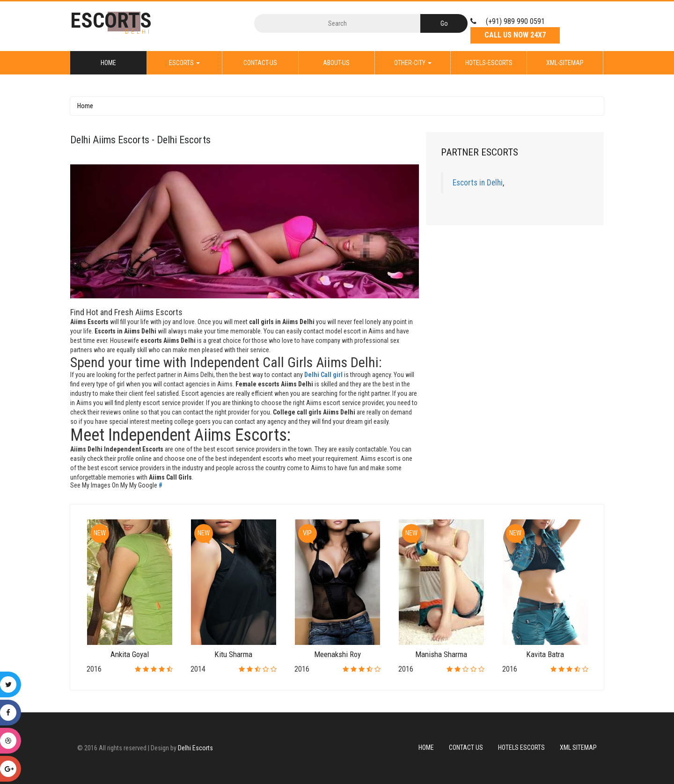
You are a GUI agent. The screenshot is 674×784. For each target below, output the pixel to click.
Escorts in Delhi (478, 183)
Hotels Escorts (521, 747)
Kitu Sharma (233, 654)
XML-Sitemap (565, 63)
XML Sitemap (578, 747)
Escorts (184, 63)
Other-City (413, 63)
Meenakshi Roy (337, 654)
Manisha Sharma (441, 654)
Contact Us (466, 747)
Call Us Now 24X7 (515, 35)
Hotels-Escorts (489, 63)
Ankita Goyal (130, 654)
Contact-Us (260, 63)
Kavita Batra (545, 654)
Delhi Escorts (195, 748)
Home (108, 63)
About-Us (336, 63)
